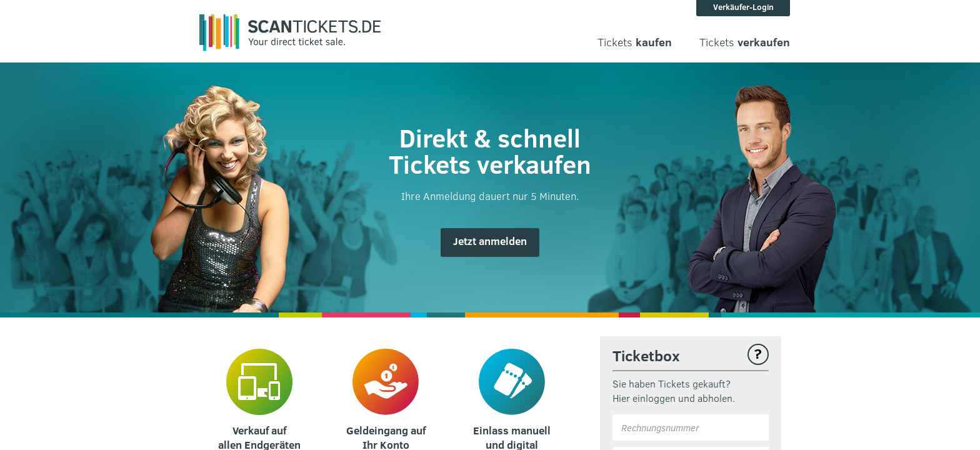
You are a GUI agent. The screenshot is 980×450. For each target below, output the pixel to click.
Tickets (635, 42)
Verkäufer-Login (743, 7)
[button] (490, 242)
